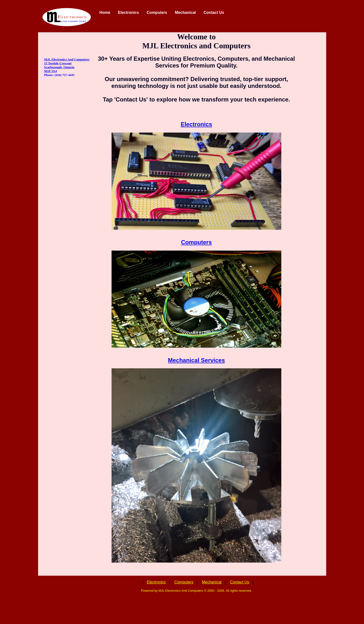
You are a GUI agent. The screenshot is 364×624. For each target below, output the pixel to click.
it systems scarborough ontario (100, 615)
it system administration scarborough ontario (160, 615)
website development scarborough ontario (66, 620)
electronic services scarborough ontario (82, 611)
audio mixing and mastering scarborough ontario (210, 611)
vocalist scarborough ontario (321, 611)
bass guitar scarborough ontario (273, 611)
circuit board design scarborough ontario (294, 615)
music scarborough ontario (55, 615)
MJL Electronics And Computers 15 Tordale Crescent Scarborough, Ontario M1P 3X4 (67, 65)
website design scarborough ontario (127, 620)
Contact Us (240, 582)
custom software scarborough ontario (143, 611)
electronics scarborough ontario (26, 611)
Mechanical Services (196, 360)
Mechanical (212, 582)
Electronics (196, 124)
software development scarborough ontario (228, 615)
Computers (197, 242)
